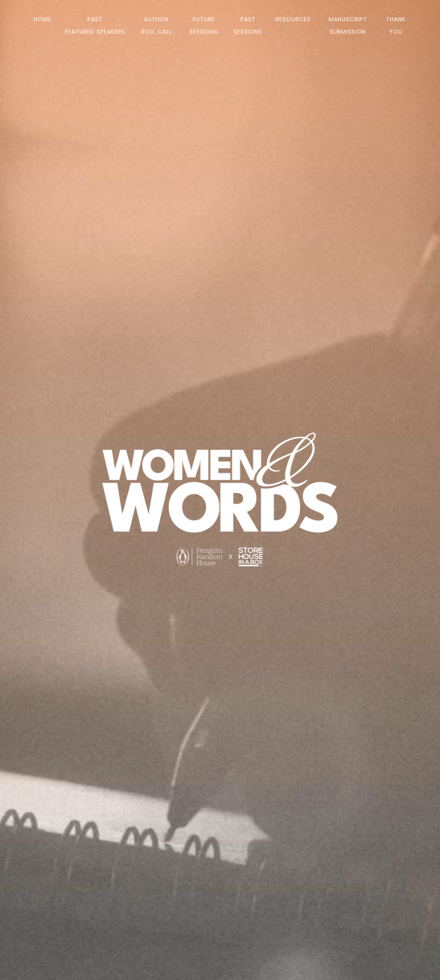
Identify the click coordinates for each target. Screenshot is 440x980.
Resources (293, 19)
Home (42, 19)
